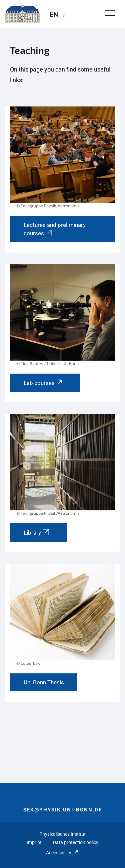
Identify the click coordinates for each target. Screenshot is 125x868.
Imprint (34, 842)
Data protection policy (76, 842)
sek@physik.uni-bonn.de (63, 810)
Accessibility (62, 853)
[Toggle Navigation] (110, 13)
